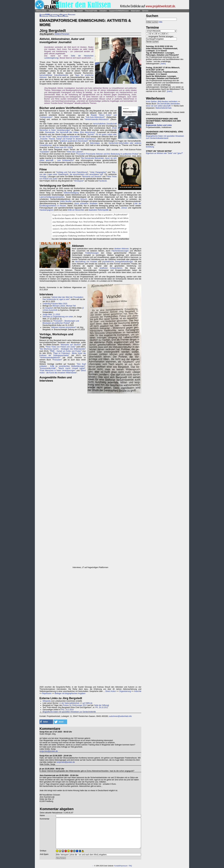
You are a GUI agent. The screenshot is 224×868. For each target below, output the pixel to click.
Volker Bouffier (66, 201)
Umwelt (80, 11)
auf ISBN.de (87, 703)
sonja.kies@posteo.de (49, 751)
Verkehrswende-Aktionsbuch (97, 119)
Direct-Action (41, 11)
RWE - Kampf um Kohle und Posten (66, 351)
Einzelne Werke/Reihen (59, 16)
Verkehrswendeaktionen (50, 358)
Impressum (124, 866)
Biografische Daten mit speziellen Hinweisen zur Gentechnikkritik (69, 712)
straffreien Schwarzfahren (111, 268)
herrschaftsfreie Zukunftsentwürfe (54, 75)
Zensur (124, 208)
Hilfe (161, 22)
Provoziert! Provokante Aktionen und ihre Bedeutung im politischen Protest (107, 154)
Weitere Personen (62, 34)
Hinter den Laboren (75, 152)
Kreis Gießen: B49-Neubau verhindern (162, 102)
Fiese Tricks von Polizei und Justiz (61, 347)
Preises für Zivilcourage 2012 (75, 705)
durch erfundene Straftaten (86, 204)
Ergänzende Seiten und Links (159, 125)
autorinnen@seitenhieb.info (120, 716)
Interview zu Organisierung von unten (58, 317)
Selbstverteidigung (71, 193)
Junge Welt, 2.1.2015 (51, 314)
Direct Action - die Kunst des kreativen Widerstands (63, 372)
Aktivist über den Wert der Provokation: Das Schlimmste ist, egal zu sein (63, 298)
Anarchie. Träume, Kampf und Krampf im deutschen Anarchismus (68, 139)
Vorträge (43, 177)
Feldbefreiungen (92, 253)
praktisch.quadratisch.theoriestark (74, 141)
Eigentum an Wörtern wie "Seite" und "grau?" (164, 153)
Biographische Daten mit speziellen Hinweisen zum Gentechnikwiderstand (165, 137)
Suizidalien (45, 152)
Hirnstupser (79, 181)
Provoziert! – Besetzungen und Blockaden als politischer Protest (61, 322)
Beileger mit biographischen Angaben (70, 693)
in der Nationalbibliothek (69, 703)
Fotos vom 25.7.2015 (63, 147)
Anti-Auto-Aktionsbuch (95, 117)
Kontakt (117, 866)
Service (145, 11)
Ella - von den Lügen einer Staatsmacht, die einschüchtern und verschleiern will (78, 173)
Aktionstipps (95, 143)
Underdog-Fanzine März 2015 (55, 304)
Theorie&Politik (91, 11)
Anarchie (138, 691)
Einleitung (150, 147)
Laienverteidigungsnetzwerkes (52, 197)
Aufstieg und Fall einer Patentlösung (72, 172)
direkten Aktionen (121, 249)
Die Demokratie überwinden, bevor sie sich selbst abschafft (163, 105)
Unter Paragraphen (98, 172)
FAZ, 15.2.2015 (67, 710)
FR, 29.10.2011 (102, 707)
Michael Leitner (59, 306)
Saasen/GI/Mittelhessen (119, 11)
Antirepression (55, 11)
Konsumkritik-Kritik (48, 368)
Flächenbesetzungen (120, 251)
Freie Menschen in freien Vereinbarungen (58, 371)
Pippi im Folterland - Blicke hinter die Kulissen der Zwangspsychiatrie (63, 354)
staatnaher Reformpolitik (99, 210)
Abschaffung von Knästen (86, 262)
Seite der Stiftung (101, 705)
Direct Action (111, 691)
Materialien (136, 11)
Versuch (84, 199)
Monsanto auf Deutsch (92, 177)
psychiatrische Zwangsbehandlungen (118, 262)
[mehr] (163, 64)
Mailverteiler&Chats (164, 108)
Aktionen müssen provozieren (63, 327)
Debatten (103, 11)
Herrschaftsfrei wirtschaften (68, 137)
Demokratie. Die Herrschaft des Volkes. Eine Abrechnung (70, 132)
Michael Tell (71, 306)
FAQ (130, 866)
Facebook (103, 181)
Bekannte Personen (68, 14)
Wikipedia (47, 701)
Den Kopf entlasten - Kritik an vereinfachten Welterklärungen (63, 365)
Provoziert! (57, 360)
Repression (47, 693)
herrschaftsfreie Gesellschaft (105, 124)
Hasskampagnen (46, 210)
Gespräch (49, 308)
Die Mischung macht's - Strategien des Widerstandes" (63, 349)
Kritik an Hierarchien (76, 210)
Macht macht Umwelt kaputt (72, 368)
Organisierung (68, 11)
